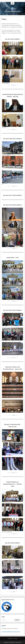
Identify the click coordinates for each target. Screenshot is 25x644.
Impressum (10, 638)
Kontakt (15, 638)
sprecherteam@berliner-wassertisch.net (11, 632)
